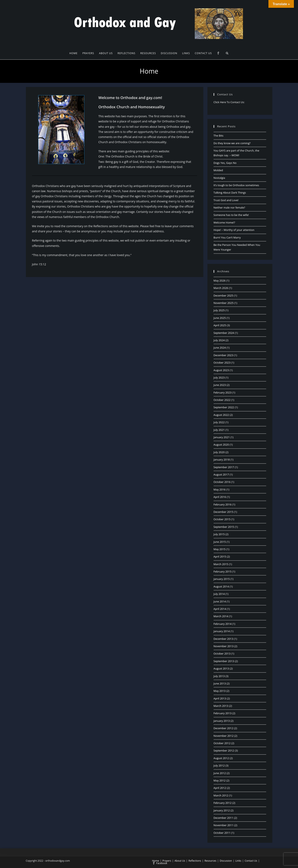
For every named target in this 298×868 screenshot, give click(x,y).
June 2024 (220, 348)
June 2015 (220, 542)
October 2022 (222, 400)
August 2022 (221, 415)
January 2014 (222, 631)
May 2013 (220, 691)
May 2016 (220, 489)
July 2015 (219, 534)
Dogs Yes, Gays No (225, 163)
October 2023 (222, 363)
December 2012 (223, 728)
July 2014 (219, 594)
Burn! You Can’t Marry (227, 237)
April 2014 (220, 609)
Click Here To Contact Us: (229, 102)
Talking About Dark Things (230, 193)
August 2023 (221, 370)
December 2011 (223, 818)
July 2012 (219, 765)
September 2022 (224, 407)
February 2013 (223, 713)
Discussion (226, 861)
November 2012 (224, 736)
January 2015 (222, 579)
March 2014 (221, 616)
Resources (211, 861)
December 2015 (223, 512)
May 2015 (220, 549)
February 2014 (223, 624)
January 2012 (222, 810)
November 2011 (224, 825)
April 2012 (220, 788)
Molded (218, 170)
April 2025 (220, 325)
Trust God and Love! (226, 200)
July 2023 (219, 378)
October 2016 (222, 482)
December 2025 (223, 295)
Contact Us (251, 861)
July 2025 (219, 310)
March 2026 (221, 288)
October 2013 (222, 654)
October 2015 (222, 519)
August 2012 (221, 758)
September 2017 (224, 467)
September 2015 (224, 527)
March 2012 (221, 795)
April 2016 (220, 497)
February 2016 (223, 504)
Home (156, 861)
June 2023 (220, 385)
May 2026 (220, 281)
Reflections (195, 861)
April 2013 (220, 698)
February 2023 (223, 392)
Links (238, 861)
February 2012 (223, 803)
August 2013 (221, 668)
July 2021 (219, 430)
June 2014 (220, 601)
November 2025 (224, 303)
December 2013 (223, 639)
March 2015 (221, 564)
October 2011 (222, 833)
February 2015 (223, 571)
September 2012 (224, 751)
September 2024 (224, 333)
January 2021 (222, 437)
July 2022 (219, 422)
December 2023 (223, 355)
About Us (180, 861)
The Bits (219, 136)
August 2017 (221, 474)
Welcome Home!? (224, 222)
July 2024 (219, 340)
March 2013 (221, 706)
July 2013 (219, 676)
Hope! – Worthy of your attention (234, 230)
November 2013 (224, 646)
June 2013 (220, 683)
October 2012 (222, 743)
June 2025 (220, 318)
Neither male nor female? (229, 208)
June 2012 (220, 773)
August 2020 (221, 445)
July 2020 (219, 452)
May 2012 (220, 780)
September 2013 (224, 661)
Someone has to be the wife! (231, 215)
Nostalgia (219, 178)
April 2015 (220, 557)
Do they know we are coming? (232, 143)
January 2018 (222, 460)
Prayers (167, 861)
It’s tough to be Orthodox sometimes (236, 185)
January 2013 (222, 721)
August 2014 (221, 586)
